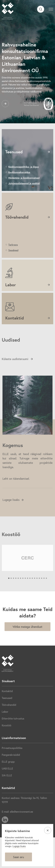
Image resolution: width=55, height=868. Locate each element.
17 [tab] (46, 588)
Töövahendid (9, 705)
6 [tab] (21, 588)
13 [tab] (37, 588)
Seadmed (13, 260)
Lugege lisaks (13, 509)
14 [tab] (39, 588)
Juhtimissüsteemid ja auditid (24, 193)
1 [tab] (9, 588)
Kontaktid (7, 691)
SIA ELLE (7, 775)
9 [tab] (28, 588)
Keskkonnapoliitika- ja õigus (24, 176)
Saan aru (18, 857)
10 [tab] (30, 588)
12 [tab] (35, 588)
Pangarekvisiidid (11, 755)
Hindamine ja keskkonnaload (24, 187)
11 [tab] (32, 588)
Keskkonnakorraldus (19, 182)
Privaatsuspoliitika (12, 748)
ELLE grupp (8, 762)
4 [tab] (16, 588)
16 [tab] (44, 588)
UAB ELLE (7, 768)
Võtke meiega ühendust (27, 627)
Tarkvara (13, 254)
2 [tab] (11, 588)
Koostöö (7, 725)
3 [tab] (13, 588)
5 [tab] (18, 588)
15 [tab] (42, 588)
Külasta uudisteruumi (17, 368)
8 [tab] (25, 588)
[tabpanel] (27, 567)
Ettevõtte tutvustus (13, 718)
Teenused (7, 698)
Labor (5, 712)
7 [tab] (23, 588)
